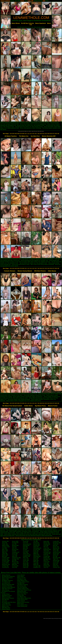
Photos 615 (15, 550)
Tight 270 (56, 559)
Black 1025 (5, 555)
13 (30, 134)
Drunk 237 (36, 543)
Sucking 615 (5, 567)
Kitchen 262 (5, 541)
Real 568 (25, 547)
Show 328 (46, 565)
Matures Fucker (53, 406)
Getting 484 (5, 566)
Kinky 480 (26, 565)
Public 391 (5, 544)
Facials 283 (15, 566)
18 (39, 134)
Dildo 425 (36, 547)
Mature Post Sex (6, 605)
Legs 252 (36, 563)
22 (45, 134)
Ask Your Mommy (22, 587)
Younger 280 (37, 566)
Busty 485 (26, 563)
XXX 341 (14, 548)
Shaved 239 (56, 560)
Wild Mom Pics (6, 608)
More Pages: (6, 134)
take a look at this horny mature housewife (42, 264)
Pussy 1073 (5, 563)
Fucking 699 (5, 562)
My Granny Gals (22, 586)
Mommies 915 (6, 565)
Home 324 (36, 558)
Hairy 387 (15, 556)
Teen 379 (25, 562)
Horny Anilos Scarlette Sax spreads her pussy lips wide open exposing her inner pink (28, 534)
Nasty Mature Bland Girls (24, 598)
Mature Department (41, 23)
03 (14, 134)
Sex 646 (14, 560)
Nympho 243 (47, 559)
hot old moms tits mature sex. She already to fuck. (31, 27)
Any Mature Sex (22, 597)
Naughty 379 (37, 567)
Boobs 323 (56, 547)
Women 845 (15, 545)
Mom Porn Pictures (23, 593)
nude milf (30, 1)
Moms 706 (5, 551)
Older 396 (5, 554)
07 (20, 134)
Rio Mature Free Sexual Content (12, 406)
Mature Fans (5, 606)
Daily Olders (21, 576)
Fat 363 (25, 550)
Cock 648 (15, 555)
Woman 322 (56, 548)
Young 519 (26, 551)
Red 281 (55, 545)
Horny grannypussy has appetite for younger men (34, 260)
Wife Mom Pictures (40, 271)
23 (47, 134)
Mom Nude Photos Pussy (24, 590)
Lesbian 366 (15, 563)
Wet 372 (46, 547)
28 (55, 134)
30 (59, 134)
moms (22, 1)
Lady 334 (46, 563)
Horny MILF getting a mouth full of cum (34, 395)
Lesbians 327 (16, 552)
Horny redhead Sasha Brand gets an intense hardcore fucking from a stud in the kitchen (25, 123)
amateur (8, 1)
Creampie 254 (27, 555)
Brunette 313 (47, 552)
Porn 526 (25, 552)
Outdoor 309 (26, 556)
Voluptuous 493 (16, 558)
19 (40, 134)
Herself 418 (36, 544)
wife (44, 1)
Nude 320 (36, 560)
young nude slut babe (22, 131)
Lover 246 (46, 548)
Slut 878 (14, 547)
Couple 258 (47, 556)
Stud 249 (5, 543)
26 (52, 134)
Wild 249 (14, 565)
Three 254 (56, 544)
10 (25, 134)
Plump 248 (56, 554)
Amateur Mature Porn (23, 582)
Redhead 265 (47, 550)
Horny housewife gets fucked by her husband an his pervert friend (19, 394)
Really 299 (46, 558)
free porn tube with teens (39, 131)
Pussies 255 (37, 550)
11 (27, 134)
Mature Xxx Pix (21, 578)
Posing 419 (36, 545)
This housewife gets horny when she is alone (19, 530)
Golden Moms (28, 406)
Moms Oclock (21, 601)
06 (19, 134)
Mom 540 (25, 548)
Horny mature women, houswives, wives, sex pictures (28, 397)
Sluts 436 (26, 558)
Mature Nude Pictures (8, 598)
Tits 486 (36, 541)
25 (50, 134)
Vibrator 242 (56, 567)
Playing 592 (26, 545)
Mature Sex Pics (22, 594)
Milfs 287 (36, 562)
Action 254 (46, 562)
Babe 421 (36, 565)
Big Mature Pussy (40, 406)
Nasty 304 (46, 541)
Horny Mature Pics (22, 605)
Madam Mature (6, 609)
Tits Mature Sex (24, 136)
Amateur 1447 (6, 547)
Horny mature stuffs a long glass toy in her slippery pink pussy (24, 401)
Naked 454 (36, 555)
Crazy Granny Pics (22, 600)
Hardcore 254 (57, 552)
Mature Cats (5, 579)
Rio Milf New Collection (28, 23)
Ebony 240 (46, 543)
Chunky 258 (47, 544)
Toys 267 (46, 567)
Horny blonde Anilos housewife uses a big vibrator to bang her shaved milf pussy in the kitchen (27, 259)
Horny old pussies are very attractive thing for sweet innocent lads (34, 536)
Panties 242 (47, 566)
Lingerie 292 (47, 554)
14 (32, 134)
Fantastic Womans (10, 271)
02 (12, 134)
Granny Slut (21, 595)
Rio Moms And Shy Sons (9, 602)
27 (54, 134)
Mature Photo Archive (23, 602)
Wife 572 (4, 552)
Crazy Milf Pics (6, 604)
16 (35, 134)
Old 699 (14, 551)
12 (29, 134)
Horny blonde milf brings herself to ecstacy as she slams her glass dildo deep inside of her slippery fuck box (30, 261)
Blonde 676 (15, 562)
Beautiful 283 (57, 558)
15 (34, 134)
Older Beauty (52, 271)
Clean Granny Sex (22, 606)
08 (22, 134)
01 (10, 134)
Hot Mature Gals (22, 579)
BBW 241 (36, 554)
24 (49, 134)
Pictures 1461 (6, 560)
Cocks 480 (26, 560)
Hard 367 (36, 552)
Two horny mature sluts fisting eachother (19, 399)
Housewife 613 (27, 544)
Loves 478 (26, 559)
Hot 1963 (5, 548)
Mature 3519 (5, 545)
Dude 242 (56, 563)
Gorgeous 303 (57, 543)
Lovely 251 (56, 541)
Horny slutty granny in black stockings (31, 128)
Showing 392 (37, 556)
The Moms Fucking (22, 585)
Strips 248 (26, 566)
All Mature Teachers (11, 136)
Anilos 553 (26, 554)
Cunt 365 (46, 545)
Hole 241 (55, 565)
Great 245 (26, 541)
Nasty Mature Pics (22, 580)
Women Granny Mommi (25, 271)
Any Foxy (5, 601)
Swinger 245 (15, 559)
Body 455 (36, 551)
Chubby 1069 (6, 558)
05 (17, 134)
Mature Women (16, 23)
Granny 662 (5, 559)
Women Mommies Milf (49, 136)
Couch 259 (56, 562)
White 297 (56, 555)
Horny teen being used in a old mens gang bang (33, 124)
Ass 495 (14, 544)
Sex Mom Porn (35, 136)
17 (37, 134)
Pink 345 (46, 555)
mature (3, 1)
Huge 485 (26, 567)
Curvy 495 (15, 554)
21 (44, 134)
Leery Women (21, 575)
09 (24, 134)
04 (15, 134)
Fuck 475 (25, 543)
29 (57, 134)
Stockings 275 (37, 548)
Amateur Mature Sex (23, 589)
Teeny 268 (56, 551)
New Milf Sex (6, 600)
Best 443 (5, 556)
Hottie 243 (56, 566)
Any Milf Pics (21, 583)
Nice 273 (46, 560)
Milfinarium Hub (22, 591)
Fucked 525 (15, 543)
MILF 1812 (5, 550)
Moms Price (20, 604)
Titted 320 (46, 551)
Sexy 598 (15, 567)
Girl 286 (55, 556)
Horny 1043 (15, 541)
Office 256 (56, 550)
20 (42, 134)
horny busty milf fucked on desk (21, 264)
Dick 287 (36, 559)
